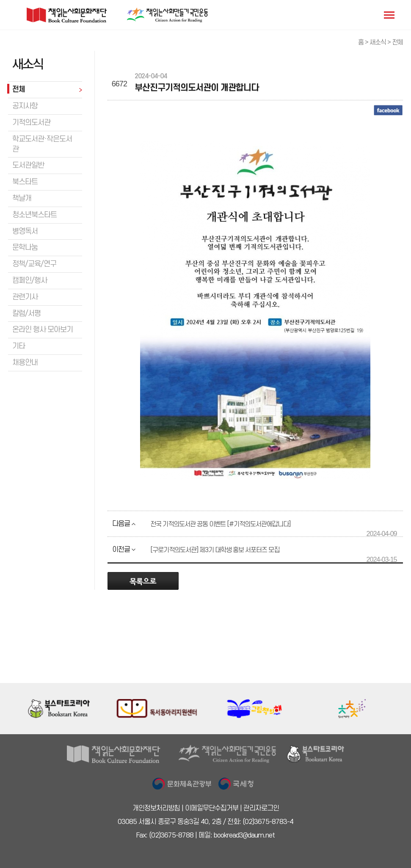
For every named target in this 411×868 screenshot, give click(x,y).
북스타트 (25, 182)
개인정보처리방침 (156, 808)
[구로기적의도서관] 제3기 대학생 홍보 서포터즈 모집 (215, 550)
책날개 (22, 198)
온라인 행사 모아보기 (43, 330)
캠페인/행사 (30, 281)
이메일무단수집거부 (212, 808)
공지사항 (25, 106)
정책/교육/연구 (34, 264)
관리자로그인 (261, 808)
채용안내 (25, 363)
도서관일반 (28, 165)
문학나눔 (25, 247)
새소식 (378, 42)
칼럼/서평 (26, 314)
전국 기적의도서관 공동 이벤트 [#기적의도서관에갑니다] (220, 524)
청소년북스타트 (34, 215)
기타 (19, 346)
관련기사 (25, 297)
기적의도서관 (31, 123)
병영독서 (25, 231)
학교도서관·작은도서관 (42, 144)
